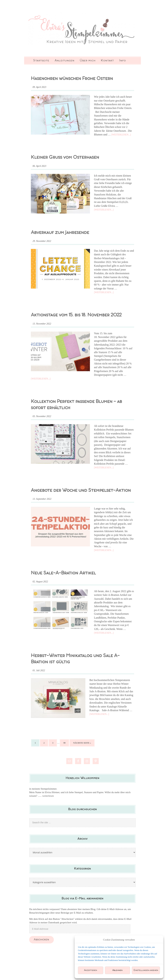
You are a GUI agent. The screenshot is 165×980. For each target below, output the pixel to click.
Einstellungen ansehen (146, 970)
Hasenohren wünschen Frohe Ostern (72, 79)
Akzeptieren (91, 970)
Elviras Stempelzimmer (82, 29)
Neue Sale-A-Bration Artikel (63, 573)
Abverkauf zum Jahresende (60, 233)
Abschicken (41, 940)
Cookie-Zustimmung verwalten (119, 940)
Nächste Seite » (82, 743)
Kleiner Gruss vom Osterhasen (65, 157)
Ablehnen (117, 970)
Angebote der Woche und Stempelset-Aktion (81, 491)
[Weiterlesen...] (121, 135)
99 (64, 743)
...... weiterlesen (46, 796)
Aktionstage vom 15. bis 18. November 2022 (76, 315)
